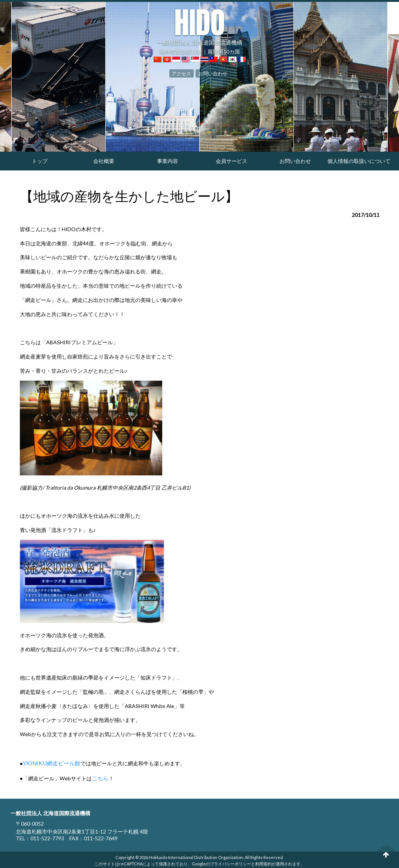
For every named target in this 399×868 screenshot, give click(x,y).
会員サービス (232, 161)
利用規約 (263, 862)
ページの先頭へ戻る (386, 855)
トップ (40, 161)
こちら (100, 777)
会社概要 (104, 161)
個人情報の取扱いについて (359, 161)
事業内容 (167, 161)
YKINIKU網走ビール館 (50, 763)
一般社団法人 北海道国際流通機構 (199, 26)
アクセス (183, 72)
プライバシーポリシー (230, 862)
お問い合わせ (212, 72)
